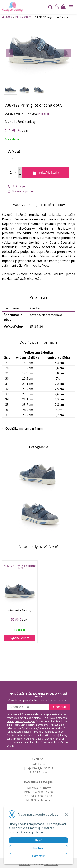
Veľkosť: (14, 152)
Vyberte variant (20, 638)
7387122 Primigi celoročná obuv (20, 567)
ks (16, 173)
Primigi (44, 114)
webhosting (25, 864)
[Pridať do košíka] (46, 173)
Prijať (38, 840)
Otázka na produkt (21, 191)
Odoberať (60, 707)
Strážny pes (17, 186)
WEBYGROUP (51, 864)
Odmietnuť (38, 856)
